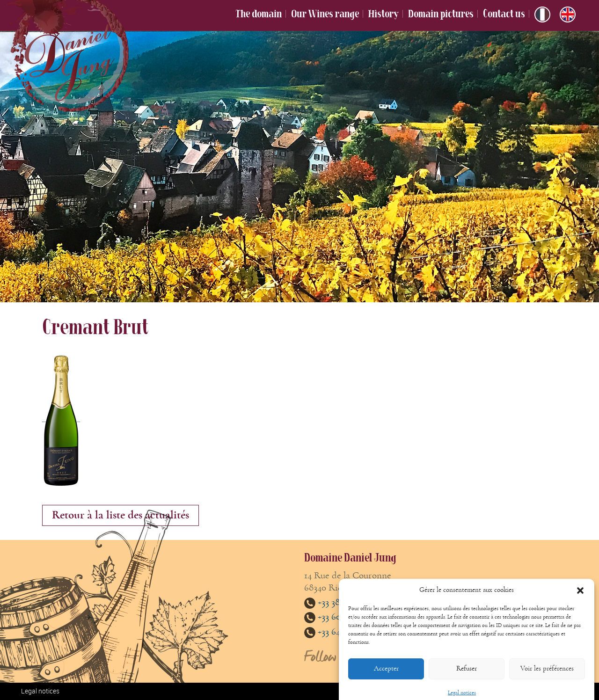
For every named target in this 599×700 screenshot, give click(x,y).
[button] (580, 597)
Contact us (504, 14)
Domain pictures (441, 14)
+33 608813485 (337, 616)
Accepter (386, 674)
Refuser (467, 674)
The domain (259, 14)
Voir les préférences (547, 674)
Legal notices (40, 691)
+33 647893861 (337, 631)
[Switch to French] (542, 15)
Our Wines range (325, 14)
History (384, 14)
